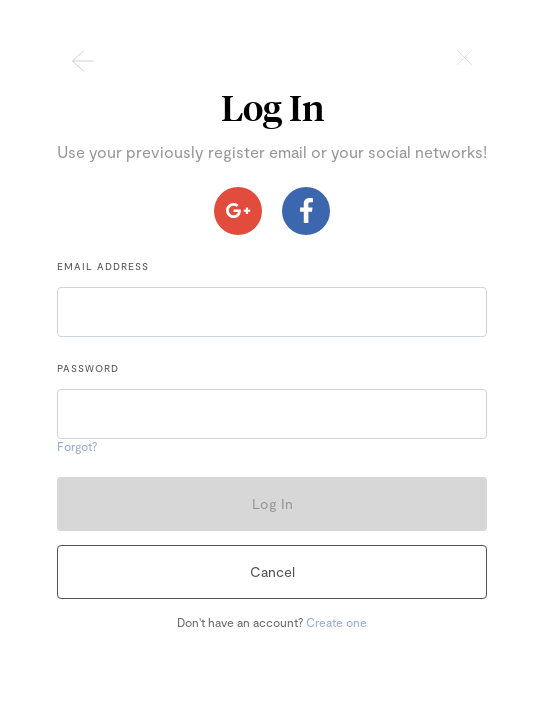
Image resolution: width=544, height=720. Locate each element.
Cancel (272, 571)
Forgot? (77, 446)
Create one (336, 622)
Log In (272, 503)
